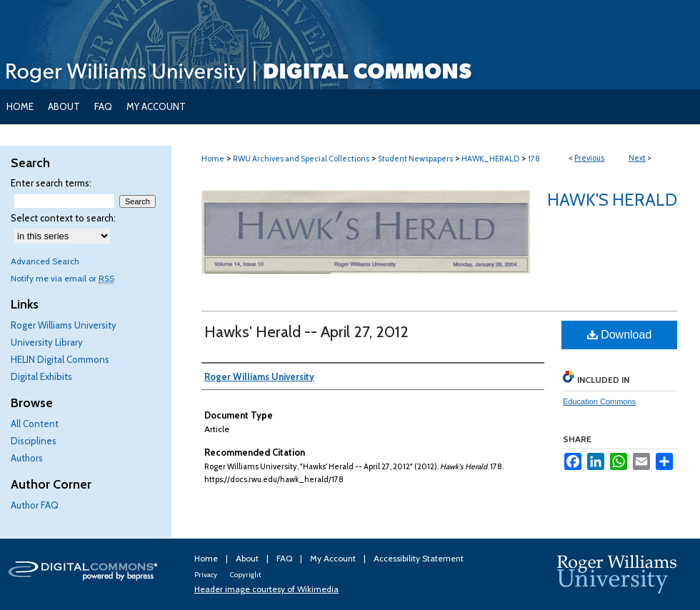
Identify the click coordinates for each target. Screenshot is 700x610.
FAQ (285, 558)
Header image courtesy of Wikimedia (266, 589)
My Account (334, 558)
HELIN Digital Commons (60, 359)
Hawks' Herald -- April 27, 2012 (306, 332)
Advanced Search (45, 261)
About (248, 558)
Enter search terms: (51, 183)
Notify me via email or (62, 278)
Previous (589, 158)
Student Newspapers (415, 159)
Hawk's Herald (612, 200)
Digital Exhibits (41, 376)
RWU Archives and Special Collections (301, 159)
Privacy (206, 575)
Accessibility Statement (419, 558)
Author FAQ (35, 505)
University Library (47, 342)
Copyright (245, 575)
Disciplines (34, 441)
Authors (27, 458)
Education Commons (599, 401)
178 (534, 159)
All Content (35, 424)
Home (213, 159)
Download (620, 335)
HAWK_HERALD (490, 159)
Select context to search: (63, 218)
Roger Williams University (64, 325)
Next (637, 158)
